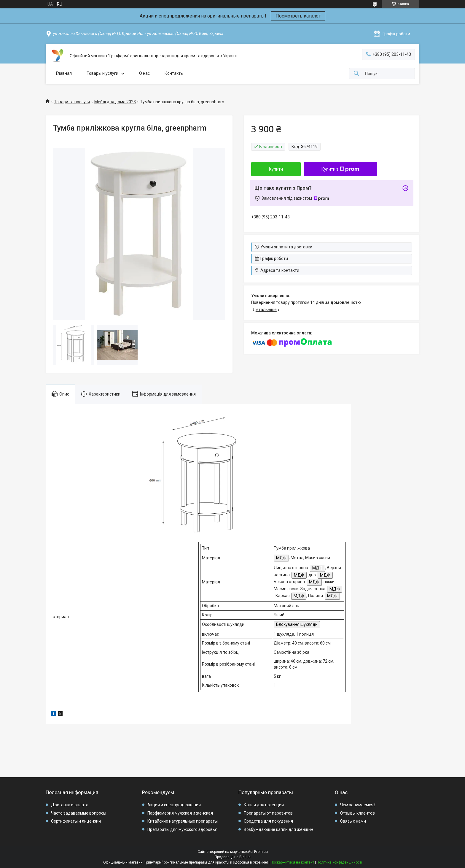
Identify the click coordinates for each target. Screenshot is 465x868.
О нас (144, 73)
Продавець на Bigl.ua (233, 857)
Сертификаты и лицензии (76, 821)
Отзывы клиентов (357, 813)
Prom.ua (261, 852)
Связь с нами (353, 821)
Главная (64, 73)
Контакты (174, 73)
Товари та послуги (72, 102)
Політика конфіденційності (339, 862)
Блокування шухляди (297, 624)
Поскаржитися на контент (292, 862)
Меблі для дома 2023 (115, 102)
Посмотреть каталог (298, 16)
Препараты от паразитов (268, 813)
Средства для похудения (268, 821)
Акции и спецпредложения (174, 805)
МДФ (281, 558)
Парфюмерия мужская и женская (180, 813)
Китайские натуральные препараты (183, 821)
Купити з (340, 169)
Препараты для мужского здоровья (182, 829)
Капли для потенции (264, 805)
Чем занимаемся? (358, 805)
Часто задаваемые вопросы (79, 813)
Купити (276, 169)
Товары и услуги (102, 73)
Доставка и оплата (70, 805)
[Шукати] (356, 74)
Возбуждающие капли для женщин (278, 829)
